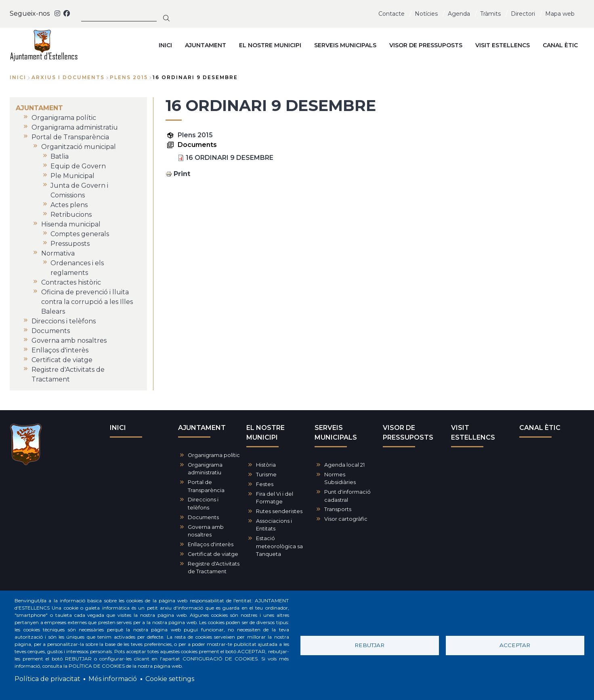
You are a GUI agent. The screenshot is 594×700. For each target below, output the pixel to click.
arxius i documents (68, 77)
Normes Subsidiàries (340, 478)
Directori (523, 14)
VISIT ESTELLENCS (473, 433)
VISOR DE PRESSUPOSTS (408, 433)
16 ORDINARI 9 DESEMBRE (230, 158)
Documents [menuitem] (51, 331)
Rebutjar (369, 645)
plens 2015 (129, 77)
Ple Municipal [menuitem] (72, 176)
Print (182, 174)
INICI (118, 428)
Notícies (426, 14)
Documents (203, 517)
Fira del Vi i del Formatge (275, 498)
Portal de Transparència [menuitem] (70, 137)
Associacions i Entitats (274, 525)
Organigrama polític (214, 455)
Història (266, 465)
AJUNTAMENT (202, 428)
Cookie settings (170, 679)
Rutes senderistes (279, 511)
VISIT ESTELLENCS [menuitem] (503, 45)
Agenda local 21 (344, 465)
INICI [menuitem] (165, 45)
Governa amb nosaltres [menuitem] (69, 341)
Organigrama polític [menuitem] (64, 118)
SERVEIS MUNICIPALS (336, 433)
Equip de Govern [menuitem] (78, 166)
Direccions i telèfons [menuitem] (64, 321)
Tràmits (490, 14)
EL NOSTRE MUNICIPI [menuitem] (270, 45)
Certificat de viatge (213, 554)
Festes (265, 484)
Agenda (459, 14)
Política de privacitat (47, 679)
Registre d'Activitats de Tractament (214, 568)
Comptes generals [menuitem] (80, 234)
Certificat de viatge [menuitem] (62, 360)
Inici (18, 77)
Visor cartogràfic (346, 519)
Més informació (113, 679)
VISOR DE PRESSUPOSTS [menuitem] (426, 45)
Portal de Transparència (206, 486)
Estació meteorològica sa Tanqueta (279, 546)
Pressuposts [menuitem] (70, 244)
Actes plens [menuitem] (69, 205)
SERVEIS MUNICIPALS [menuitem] (345, 45)
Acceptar (515, 645)
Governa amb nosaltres (206, 531)
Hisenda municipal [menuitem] (71, 224)
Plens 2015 (195, 135)
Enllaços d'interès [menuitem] (60, 350)
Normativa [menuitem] (58, 253)
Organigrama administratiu (205, 469)
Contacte (391, 14)
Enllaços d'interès (211, 544)
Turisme (266, 475)
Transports (338, 509)
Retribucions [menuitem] (71, 215)
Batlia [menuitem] (60, 156)
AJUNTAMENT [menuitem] (206, 45)
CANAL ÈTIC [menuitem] (560, 45)
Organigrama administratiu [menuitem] (75, 127)
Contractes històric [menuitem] (71, 282)
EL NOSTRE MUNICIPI (266, 433)
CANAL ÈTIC (540, 428)
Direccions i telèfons (203, 503)
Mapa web (560, 14)
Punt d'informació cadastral (347, 496)
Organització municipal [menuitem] (79, 147)
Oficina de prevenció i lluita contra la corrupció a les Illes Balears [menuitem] (87, 302)
